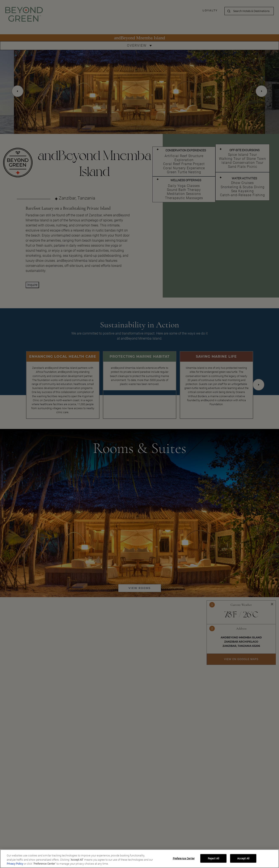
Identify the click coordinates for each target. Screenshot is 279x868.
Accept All (243, 858)
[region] (139, 859)
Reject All (214, 858)
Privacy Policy (15, 864)
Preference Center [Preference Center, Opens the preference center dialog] (184, 858)
